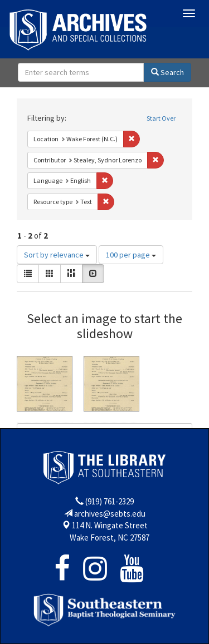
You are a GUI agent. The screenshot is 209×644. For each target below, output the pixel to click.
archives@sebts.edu (110, 514)
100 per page (131, 255)
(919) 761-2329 (110, 501)
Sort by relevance (57, 255)
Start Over (161, 118)
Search (167, 72)
